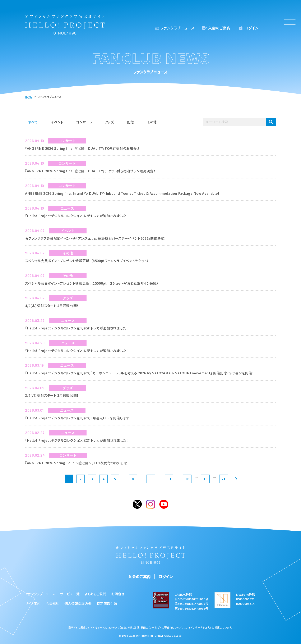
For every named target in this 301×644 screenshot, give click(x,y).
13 (169, 479)
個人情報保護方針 (78, 603)
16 (187, 479)
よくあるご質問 (95, 594)
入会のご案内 (219, 28)
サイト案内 (33, 603)
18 (205, 479)
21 (224, 479)
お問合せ (118, 594)
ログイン (251, 28)
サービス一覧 (70, 594)
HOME (29, 97)
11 (151, 479)
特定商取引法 (107, 603)
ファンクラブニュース (177, 28)
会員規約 (53, 603)
